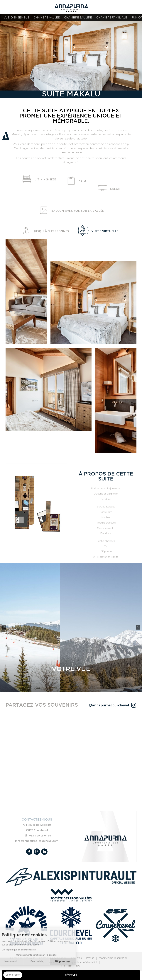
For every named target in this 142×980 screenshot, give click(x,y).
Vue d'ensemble (16, 18)
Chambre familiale (112, 18)
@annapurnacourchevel (109, 705)
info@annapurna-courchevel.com (37, 841)
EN (70, 965)
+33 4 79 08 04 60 (40, 835)
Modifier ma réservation (113, 958)
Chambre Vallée (47, 18)
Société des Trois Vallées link (71, 895)
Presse (90, 958)
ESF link (116, 926)
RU (78, 965)
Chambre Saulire (78, 18)
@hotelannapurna (134, 705)
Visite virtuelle (100, 231)
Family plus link (26, 926)
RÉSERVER (71, 975)
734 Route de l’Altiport (37, 825)
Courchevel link (71, 926)
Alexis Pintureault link (71, 877)
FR (63, 965)
